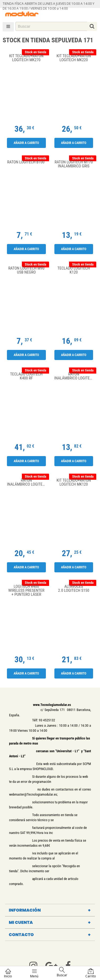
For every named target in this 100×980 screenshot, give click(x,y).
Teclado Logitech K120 (74, 270)
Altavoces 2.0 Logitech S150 (74, 589)
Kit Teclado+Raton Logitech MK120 (74, 483)
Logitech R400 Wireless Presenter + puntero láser (26, 591)
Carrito (91, 973)
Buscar (62, 972)
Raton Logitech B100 (26, 162)
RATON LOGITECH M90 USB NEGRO (26, 270)
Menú (34, 973)
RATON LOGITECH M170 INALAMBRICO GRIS (74, 164)
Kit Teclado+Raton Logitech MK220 (74, 58)
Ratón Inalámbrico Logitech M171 (75, 376)
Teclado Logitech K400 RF (26, 376)
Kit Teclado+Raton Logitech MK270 (26, 58)
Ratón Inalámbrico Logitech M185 (28, 483)
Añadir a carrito (26, 143)
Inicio (8, 973)
